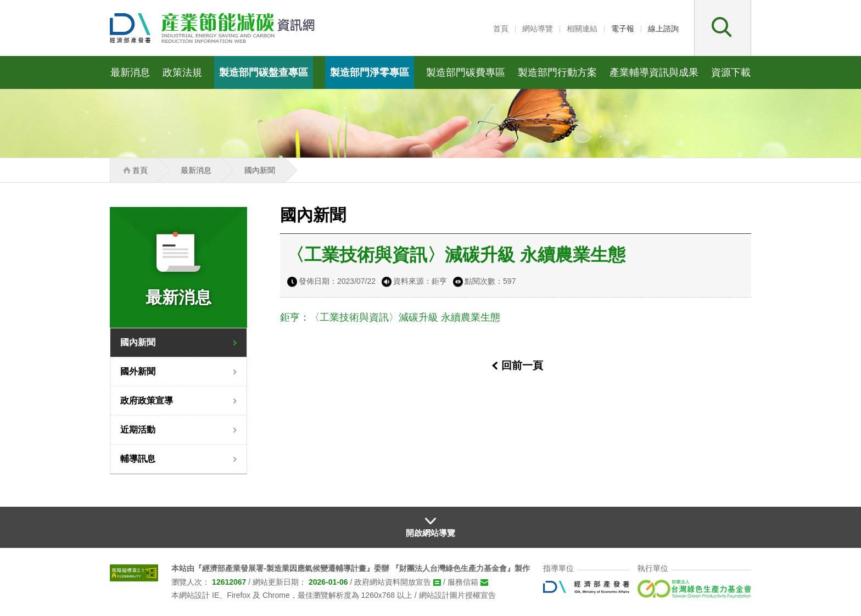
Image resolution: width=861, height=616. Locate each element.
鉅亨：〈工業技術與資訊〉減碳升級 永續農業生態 (390, 317)
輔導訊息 (138, 459)
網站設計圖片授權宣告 (457, 595)
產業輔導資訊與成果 (654, 72)
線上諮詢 (663, 29)
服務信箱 (463, 582)
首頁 (501, 29)
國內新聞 (138, 342)
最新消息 (130, 72)
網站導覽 (538, 29)
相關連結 (582, 29)
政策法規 (182, 72)
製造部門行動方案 (557, 72)
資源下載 (731, 72)
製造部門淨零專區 (370, 72)
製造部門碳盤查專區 (264, 72)
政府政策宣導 (147, 401)
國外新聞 (138, 371)
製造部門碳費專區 (466, 72)
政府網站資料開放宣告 (393, 582)
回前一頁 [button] (522, 365)
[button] (723, 28)
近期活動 (138, 430)
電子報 (623, 29)
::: (483, 29)
